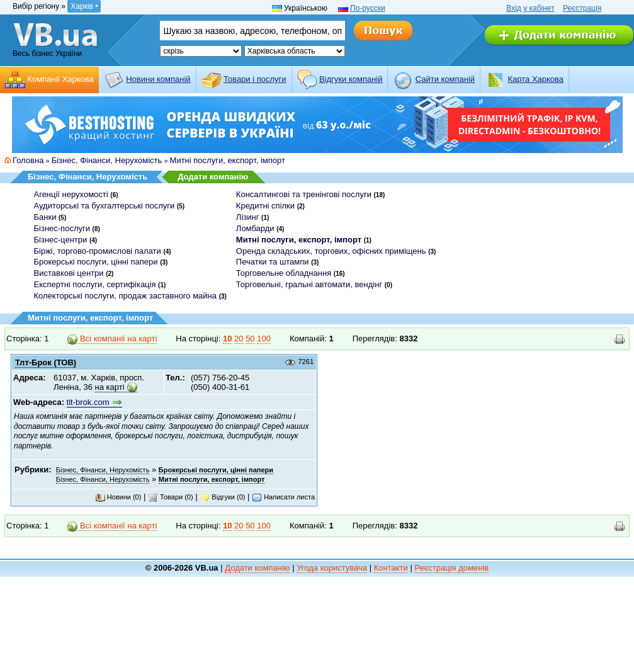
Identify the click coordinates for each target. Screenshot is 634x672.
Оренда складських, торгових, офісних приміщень (331, 251)
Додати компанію (213, 177)
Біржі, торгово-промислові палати (98, 251)
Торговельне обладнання (284, 273)
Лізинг (248, 217)
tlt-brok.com (88, 402)
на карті (110, 387)
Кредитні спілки (265, 206)
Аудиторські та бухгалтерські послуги (105, 206)
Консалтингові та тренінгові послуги (304, 194)
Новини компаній (158, 79)
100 (264, 339)
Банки (45, 217)
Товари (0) (171, 497)
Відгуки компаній (351, 79)
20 (239, 339)
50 (250, 339)
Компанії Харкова (60, 79)
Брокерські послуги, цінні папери (96, 262)
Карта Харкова (535, 79)
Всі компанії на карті (112, 339)
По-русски (368, 8)
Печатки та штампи (273, 262)
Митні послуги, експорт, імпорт (228, 160)
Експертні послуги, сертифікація (95, 284)
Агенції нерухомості (71, 194)
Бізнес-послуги (62, 228)
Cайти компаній (445, 79)
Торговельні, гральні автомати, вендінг (309, 284)
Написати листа (283, 497)
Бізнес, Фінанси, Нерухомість (107, 160)
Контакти (391, 568)
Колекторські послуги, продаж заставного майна (126, 296)
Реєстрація (582, 8)
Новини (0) (118, 497)
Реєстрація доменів (451, 568)
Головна (28, 160)
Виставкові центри (69, 273)
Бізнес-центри (61, 240)
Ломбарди (255, 228)
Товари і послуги (255, 79)
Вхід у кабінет (530, 8)
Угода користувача (332, 568)
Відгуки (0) (222, 497)
